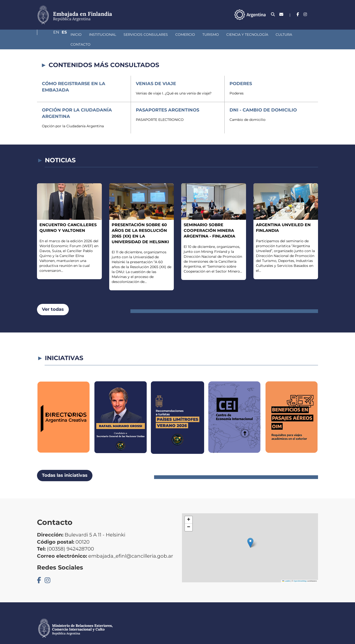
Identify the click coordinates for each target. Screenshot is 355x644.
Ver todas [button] (53, 299)
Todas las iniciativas (65, 465)
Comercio (159, 35)
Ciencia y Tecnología (221, 35)
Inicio (50, 35)
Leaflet (286, 571)
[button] (250, 533)
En (305, 14)
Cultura (258, 35)
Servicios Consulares (120, 35)
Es (315, 14)
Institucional (76, 35)
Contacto (283, 35)
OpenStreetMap (300, 571)
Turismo (185, 35)
